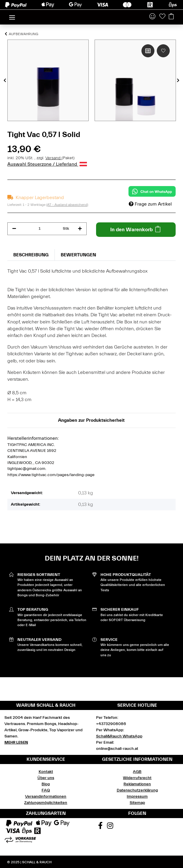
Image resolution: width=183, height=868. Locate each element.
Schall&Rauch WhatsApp (119, 736)
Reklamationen (137, 784)
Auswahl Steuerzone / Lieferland (47, 164)
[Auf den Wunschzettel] (163, 51)
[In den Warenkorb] (136, 230)
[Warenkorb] (171, 17)
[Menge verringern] (14, 229)
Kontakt (46, 772)
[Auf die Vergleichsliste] (148, 51)
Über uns (46, 778)
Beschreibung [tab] (31, 255)
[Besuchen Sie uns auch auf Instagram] (110, 826)
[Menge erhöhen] (80, 229)
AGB (137, 772)
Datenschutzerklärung (137, 790)
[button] (152, 17)
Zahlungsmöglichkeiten (46, 803)
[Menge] (39, 229)
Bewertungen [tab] (78, 255)
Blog (46, 784)
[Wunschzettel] (162, 17)
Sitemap (137, 803)
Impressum (137, 797)
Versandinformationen (46, 797)
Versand (53, 158)
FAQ (46, 790)
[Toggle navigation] (12, 15)
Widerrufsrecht (137, 778)
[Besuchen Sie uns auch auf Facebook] (100, 826)
